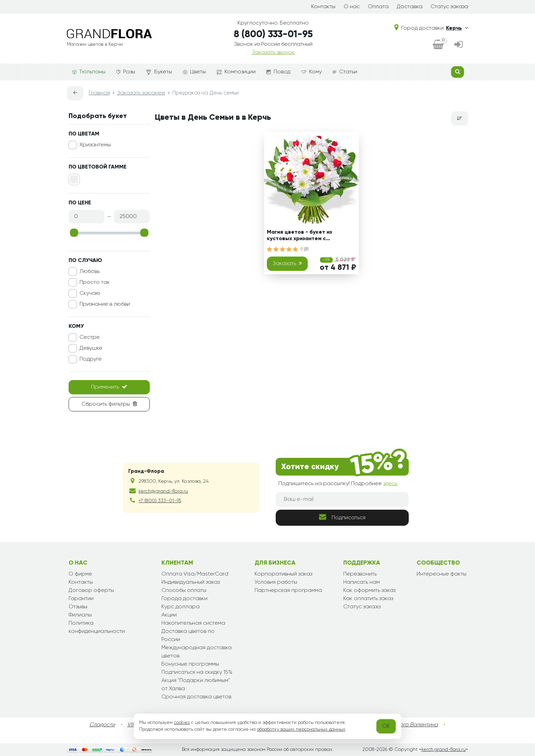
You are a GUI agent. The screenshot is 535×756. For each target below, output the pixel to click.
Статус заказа (449, 7)
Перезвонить (360, 574)
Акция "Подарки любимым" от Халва (196, 685)
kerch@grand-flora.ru (163, 491)
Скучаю (90, 293)
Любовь (90, 272)
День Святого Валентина (406, 725)
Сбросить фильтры (109, 404)
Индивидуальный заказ (191, 582)
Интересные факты (442, 574)
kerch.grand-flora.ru (444, 750)
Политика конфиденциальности (97, 627)
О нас (352, 7)
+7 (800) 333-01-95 (160, 501)
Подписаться (342, 517)
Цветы (194, 72)
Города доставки (184, 599)
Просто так (95, 282)
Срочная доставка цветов (196, 697)
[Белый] (74, 179)
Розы (126, 72)
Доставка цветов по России (188, 636)
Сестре (90, 337)
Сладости (102, 725)
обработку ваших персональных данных (301, 729)
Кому (312, 72)
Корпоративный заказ (283, 574)
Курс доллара (180, 607)
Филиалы (80, 615)
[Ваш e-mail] (342, 499)
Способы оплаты (184, 591)
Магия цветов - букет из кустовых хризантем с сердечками (299, 237)
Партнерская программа (288, 591)
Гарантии (81, 599)
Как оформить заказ (369, 591)
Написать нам (362, 582)
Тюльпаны (89, 72)
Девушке (91, 348)
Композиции (236, 72)
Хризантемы (95, 145)
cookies (182, 723)
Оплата (378, 7)
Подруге (91, 359)
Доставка (410, 7)
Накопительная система (193, 623)
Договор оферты (91, 591)
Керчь (457, 28)
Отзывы (78, 607)
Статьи (345, 72)
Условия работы (276, 582)
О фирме (80, 574)
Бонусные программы (190, 664)
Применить (109, 387)
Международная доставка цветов (197, 652)
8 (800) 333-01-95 (273, 34)
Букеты (159, 72)
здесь (390, 484)
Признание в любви (105, 304)
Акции (169, 615)
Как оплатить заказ (368, 599)
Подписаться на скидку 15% (197, 672)
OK (386, 726)
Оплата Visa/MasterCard (195, 574)
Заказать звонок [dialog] (273, 53)
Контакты (323, 7)
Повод (278, 72)
